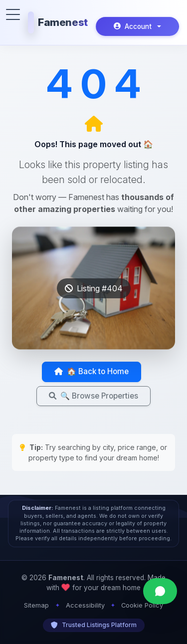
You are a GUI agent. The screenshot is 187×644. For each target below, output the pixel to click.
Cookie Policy (142, 605)
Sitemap (36, 605)
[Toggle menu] (13, 14)
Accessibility (85, 605)
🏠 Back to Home (92, 371)
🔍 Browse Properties (93, 396)
